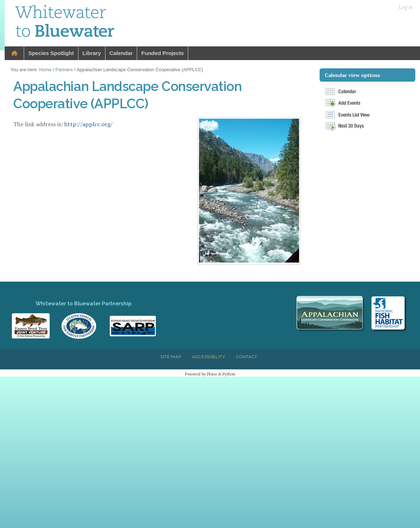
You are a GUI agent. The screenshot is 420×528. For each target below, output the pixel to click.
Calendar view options (352, 75)
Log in (406, 7)
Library (92, 53)
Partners (64, 70)
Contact (247, 357)
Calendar (121, 53)
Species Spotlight (51, 53)
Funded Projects (163, 53)
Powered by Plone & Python (210, 374)
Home (14, 53)
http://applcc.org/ (89, 124)
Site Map (171, 357)
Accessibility (209, 357)
